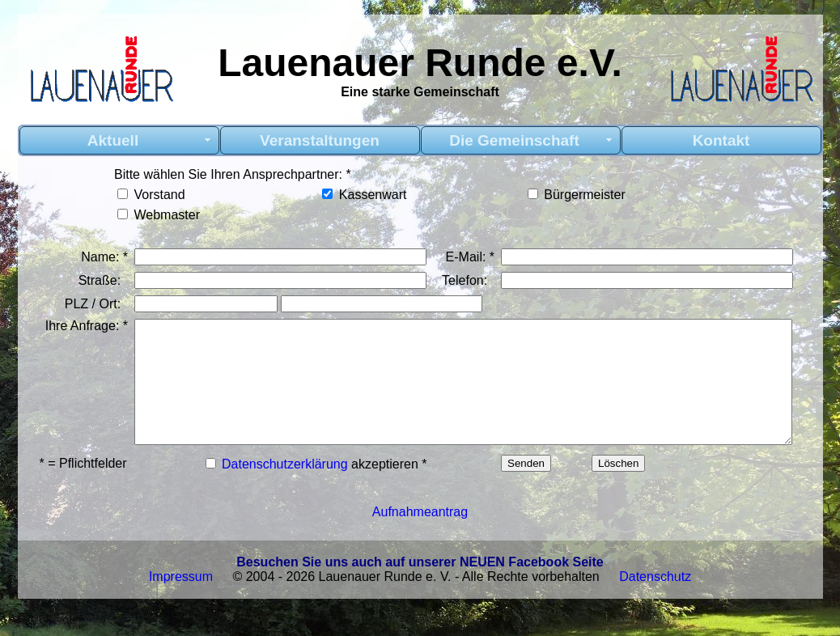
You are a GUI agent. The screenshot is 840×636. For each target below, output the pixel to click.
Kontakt (721, 140)
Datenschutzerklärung (283, 494)
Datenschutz (655, 613)
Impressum (181, 613)
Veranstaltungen (320, 140)
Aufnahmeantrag (420, 548)
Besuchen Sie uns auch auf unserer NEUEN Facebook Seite (420, 598)
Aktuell (113, 140)
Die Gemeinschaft (514, 140)
